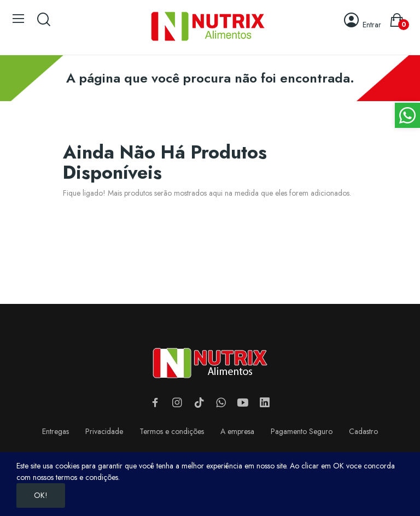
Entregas (56, 431)
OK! (41, 495)
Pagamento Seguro (302, 431)
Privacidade (104, 431)
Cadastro (363, 431)
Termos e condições (172, 431)
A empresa (237, 431)
